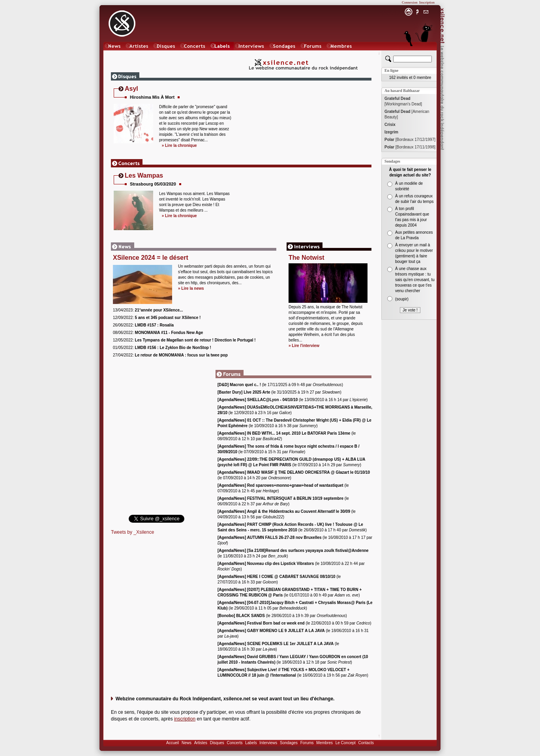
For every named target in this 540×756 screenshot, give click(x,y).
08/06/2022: (158, 333)
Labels (251, 743)
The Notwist (307, 258)
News (187, 743)
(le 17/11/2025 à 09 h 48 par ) (280, 385)
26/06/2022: (143, 325)
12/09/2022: (157, 318)
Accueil (172, 743)
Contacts (366, 743)
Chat (426, 54)
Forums (307, 743)
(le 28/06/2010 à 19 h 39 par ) (282, 616)
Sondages (289, 743)
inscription (185, 719)
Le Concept (346, 743)
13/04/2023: (148, 310)
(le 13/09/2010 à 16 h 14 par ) (292, 400)
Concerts (234, 743)
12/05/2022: (184, 340)
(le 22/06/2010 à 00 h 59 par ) (294, 623)
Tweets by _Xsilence (132, 532)
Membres (324, 743)
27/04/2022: (170, 355)
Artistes (201, 743)
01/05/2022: (162, 348)
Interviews (268, 743)
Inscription (427, 2)
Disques (217, 743)
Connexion (410, 2)
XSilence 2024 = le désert (151, 258)
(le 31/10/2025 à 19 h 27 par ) (279, 392)
